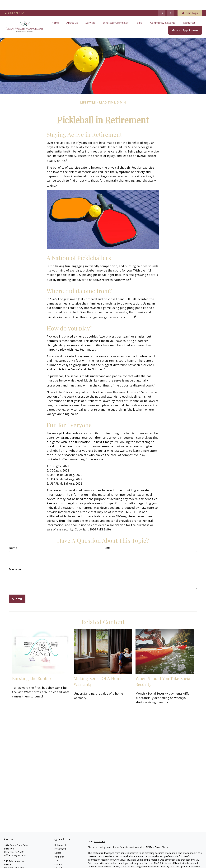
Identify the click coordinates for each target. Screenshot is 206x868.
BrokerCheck (162, 837)
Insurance (59, 847)
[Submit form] (17, 589)
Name (13, 538)
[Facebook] (171, 3)
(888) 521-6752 (14, 3)
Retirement (60, 835)
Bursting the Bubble (31, 669)
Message (15, 560)
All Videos (59, 866)
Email (108, 538)
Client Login (190, 3)
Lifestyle (59, 859)
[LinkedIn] (162, 3)
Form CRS (100, 832)
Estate (58, 843)
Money (58, 855)
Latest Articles (62, 862)
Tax (56, 851)
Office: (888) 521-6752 (16, 862)
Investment (60, 839)
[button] (55, 13)
